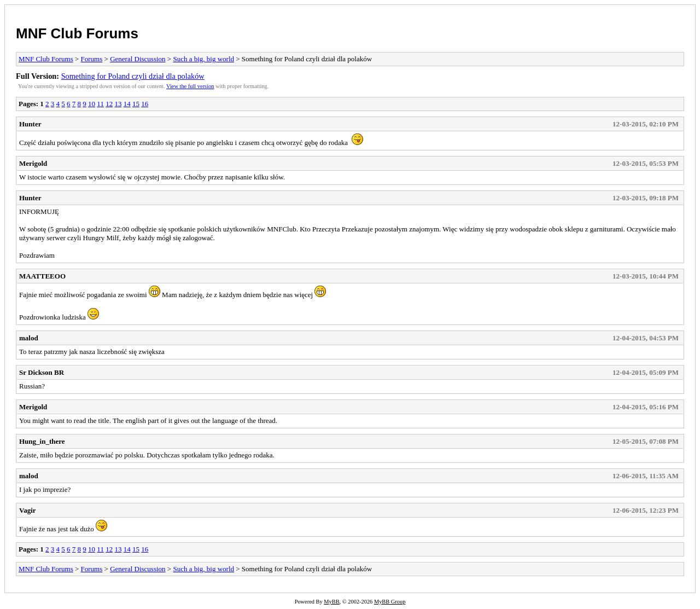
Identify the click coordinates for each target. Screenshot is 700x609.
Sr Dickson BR (42, 372)
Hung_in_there (42, 441)
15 (136, 104)
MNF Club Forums (77, 33)
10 (92, 104)
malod (29, 338)
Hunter (30, 124)
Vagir (28, 510)
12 (109, 104)
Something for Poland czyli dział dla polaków (133, 76)
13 (118, 104)
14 (127, 104)
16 (145, 104)
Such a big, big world (203, 59)
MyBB (331, 602)
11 (100, 104)
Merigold (33, 163)
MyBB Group (390, 602)
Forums (92, 59)
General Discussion (138, 59)
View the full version (190, 86)
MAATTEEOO (42, 276)
